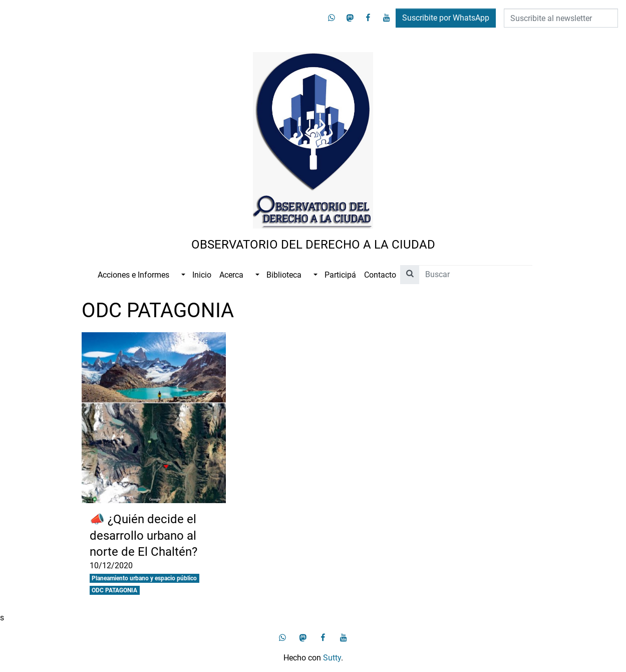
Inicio (202, 275)
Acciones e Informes (133, 275)
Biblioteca (284, 275)
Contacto (380, 275)
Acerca (231, 275)
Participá (340, 275)
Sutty (332, 658)
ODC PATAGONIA (114, 590)
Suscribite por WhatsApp (446, 18)
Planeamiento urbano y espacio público (144, 578)
